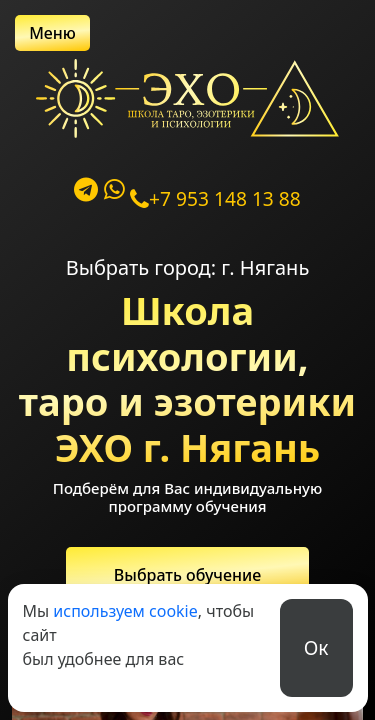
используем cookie (125, 611)
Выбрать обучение (187, 575)
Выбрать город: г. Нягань (188, 267)
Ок (316, 647)
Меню (52, 33)
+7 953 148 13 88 (215, 198)
